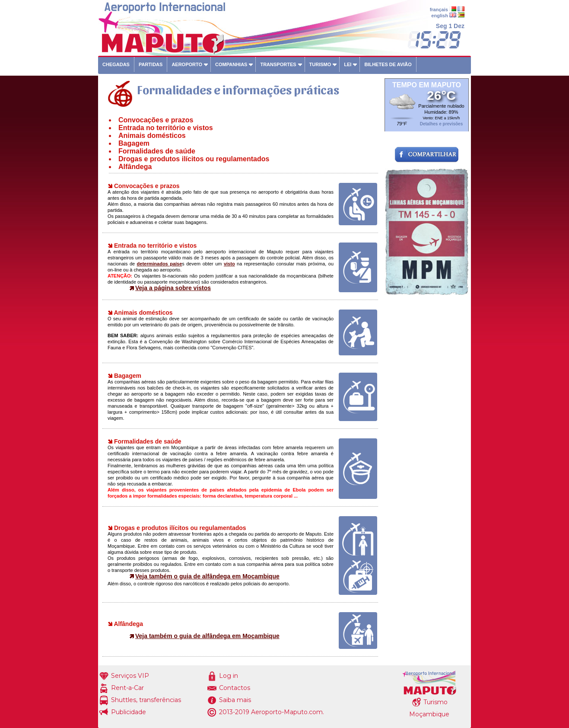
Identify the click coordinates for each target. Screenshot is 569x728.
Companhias (231, 64)
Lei (348, 64)
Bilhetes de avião (388, 64)
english (440, 16)
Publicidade (129, 712)
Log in (229, 676)
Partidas (151, 64)
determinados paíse (160, 264)
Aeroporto (187, 64)
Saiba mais (235, 700)
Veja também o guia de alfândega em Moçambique (207, 576)
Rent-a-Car (127, 688)
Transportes (278, 64)
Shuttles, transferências (146, 700)
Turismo (320, 64)
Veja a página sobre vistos (173, 288)
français (439, 10)
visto (229, 264)
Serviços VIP (130, 676)
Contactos (235, 688)
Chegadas (116, 64)
